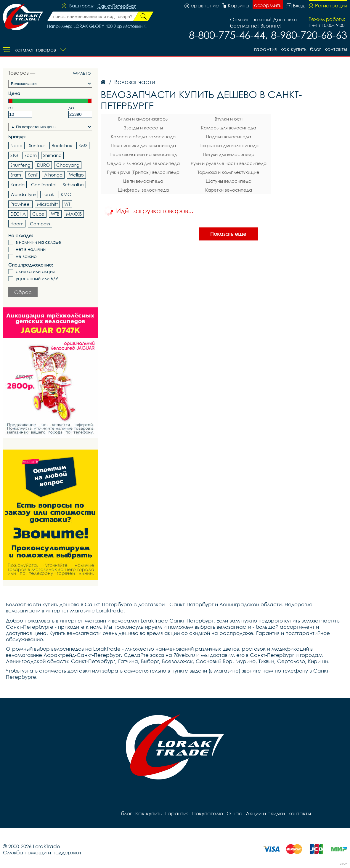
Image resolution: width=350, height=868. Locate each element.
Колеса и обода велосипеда (143, 137)
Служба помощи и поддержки (42, 852)
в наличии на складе (38, 242)
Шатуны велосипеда (229, 181)
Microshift (47, 204)
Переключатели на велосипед (143, 154)
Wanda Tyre (23, 194)
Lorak (48, 194)
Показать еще (228, 234)
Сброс (23, 292)
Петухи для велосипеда (229, 154)
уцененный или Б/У (37, 279)
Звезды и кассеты (143, 128)
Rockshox (62, 145)
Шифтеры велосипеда (143, 190)
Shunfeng (20, 165)
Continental (44, 184)
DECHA (18, 214)
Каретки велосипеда (229, 190)
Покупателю (208, 813)
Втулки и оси (229, 119)
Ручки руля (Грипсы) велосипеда (143, 172)
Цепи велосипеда (143, 181)
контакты (336, 49)
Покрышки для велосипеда (228, 145)
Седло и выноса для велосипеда (143, 163)
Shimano (52, 155)
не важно (26, 256)
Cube (38, 214)
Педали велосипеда (229, 137)
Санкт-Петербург (117, 6)
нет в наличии (31, 249)
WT (67, 204)
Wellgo (76, 175)
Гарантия (265, 49)
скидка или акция (35, 271)
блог (316, 49)
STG (14, 155)
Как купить (293, 49)
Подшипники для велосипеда (143, 145)
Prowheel (20, 204)
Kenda (17, 184)
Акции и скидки (265, 813)
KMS (83, 145)
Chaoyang (68, 165)
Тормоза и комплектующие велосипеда (228, 173)
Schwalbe (73, 184)
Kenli (33, 175)
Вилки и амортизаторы (143, 119)
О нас (234, 813)
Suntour (37, 145)
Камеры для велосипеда (229, 128)
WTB (55, 214)
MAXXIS (74, 214)
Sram (16, 175)
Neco (16, 145)
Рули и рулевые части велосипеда (229, 163)
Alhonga (53, 175)
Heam (17, 224)
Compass (40, 224)
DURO (43, 165)
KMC (66, 194)
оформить (268, 5)
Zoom (31, 155)
